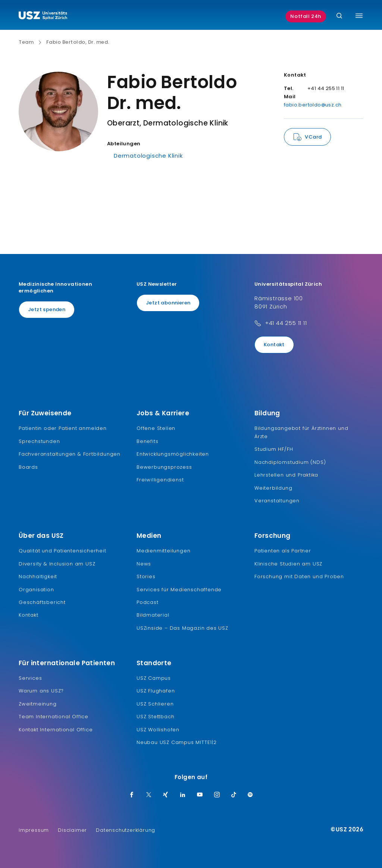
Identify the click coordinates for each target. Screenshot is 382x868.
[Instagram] (217, 795)
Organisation (36, 590)
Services (30, 678)
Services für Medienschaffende (179, 590)
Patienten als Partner (283, 551)
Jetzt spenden (47, 309)
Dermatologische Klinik (148, 156)
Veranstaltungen (277, 501)
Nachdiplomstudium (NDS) (290, 462)
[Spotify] (250, 795)
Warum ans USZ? (41, 691)
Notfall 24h (306, 16)
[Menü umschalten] (359, 16)
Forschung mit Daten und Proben (299, 576)
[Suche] (339, 16)
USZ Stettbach (155, 717)
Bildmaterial (153, 615)
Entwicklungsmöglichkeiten (173, 454)
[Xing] (166, 795)
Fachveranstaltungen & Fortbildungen (70, 454)
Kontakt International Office (56, 730)
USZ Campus (154, 678)
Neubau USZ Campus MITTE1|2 (177, 742)
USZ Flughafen (156, 691)
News (144, 564)
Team (26, 42)
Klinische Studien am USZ (288, 564)
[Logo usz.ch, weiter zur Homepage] (43, 16)
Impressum (34, 830)
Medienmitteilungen (163, 551)
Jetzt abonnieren (168, 303)
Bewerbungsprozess (164, 467)
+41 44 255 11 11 (286, 323)
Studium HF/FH (274, 449)
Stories (146, 576)
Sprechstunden (39, 441)
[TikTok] (234, 795)
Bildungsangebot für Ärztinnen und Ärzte (301, 432)
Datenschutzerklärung (126, 830)
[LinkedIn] (183, 795)
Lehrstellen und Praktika (286, 475)
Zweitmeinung (38, 704)
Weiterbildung (273, 488)
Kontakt (274, 345)
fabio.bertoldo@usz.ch (313, 105)
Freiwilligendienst (160, 480)
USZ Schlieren (155, 704)
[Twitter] (149, 795)
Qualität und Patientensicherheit (62, 551)
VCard (313, 137)
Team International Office (54, 717)
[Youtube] (200, 795)
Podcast (148, 602)
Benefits (147, 441)
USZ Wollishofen (158, 730)
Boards (28, 467)
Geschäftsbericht (42, 602)
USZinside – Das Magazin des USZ (182, 628)
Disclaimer (72, 830)
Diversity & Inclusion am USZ (57, 564)
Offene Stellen (156, 428)
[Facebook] (132, 795)
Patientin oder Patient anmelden (63, 428)
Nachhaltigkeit (38, 576)
